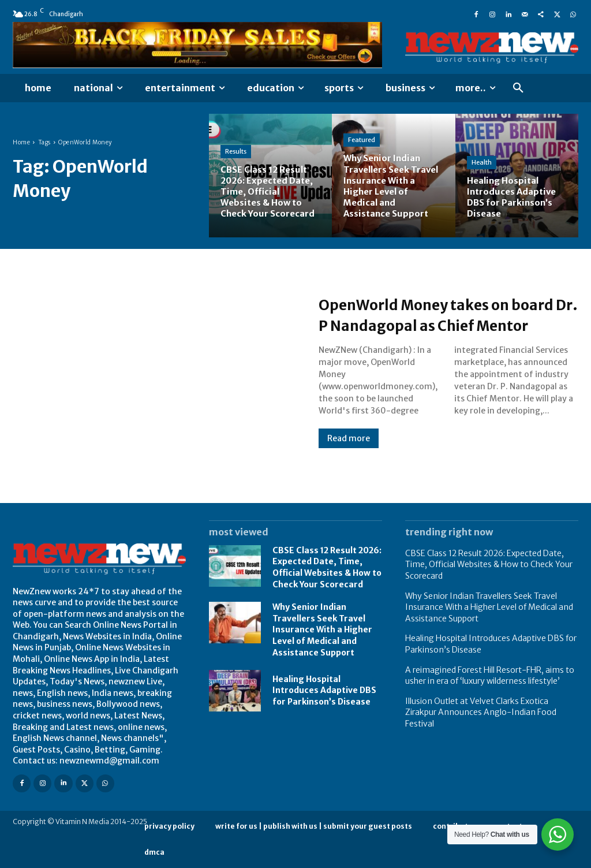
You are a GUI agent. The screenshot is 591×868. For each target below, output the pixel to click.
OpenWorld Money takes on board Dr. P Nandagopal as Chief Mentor (433, 314)
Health (482, 162)
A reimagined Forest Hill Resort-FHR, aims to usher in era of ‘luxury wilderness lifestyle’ (490, 676)
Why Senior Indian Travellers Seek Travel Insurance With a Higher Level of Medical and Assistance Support (322, 629)
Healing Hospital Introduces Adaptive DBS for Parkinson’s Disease (324, 690)
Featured (362, 140)
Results (236, 151)
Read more (349, 449)
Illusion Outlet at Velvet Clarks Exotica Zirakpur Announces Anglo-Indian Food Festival (481, 712)
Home (21, 142)
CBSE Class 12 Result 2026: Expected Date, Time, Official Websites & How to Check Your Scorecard (327, 567)
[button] (518, 88)
